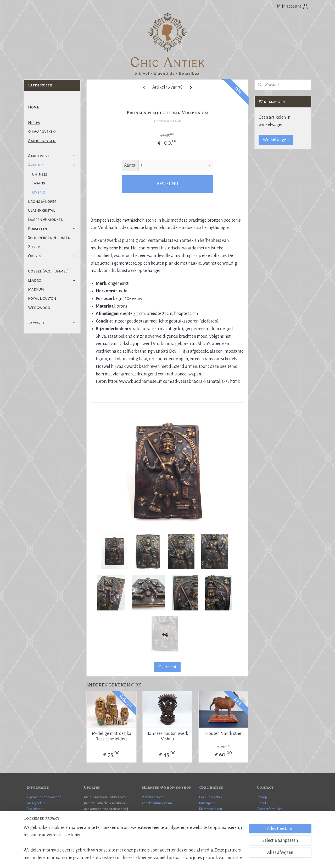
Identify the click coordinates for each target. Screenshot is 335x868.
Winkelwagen (276, 140)
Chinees (40, 174)
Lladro (52, 280)
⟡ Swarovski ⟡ (42, 131)
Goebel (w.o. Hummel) (48, 271)
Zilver (34, 247)
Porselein (52, 229)
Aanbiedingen (42, 141)
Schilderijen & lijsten (49, 238)
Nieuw (34, 122)
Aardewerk (52, 156)
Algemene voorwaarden (44, 797)
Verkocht (52, 323)
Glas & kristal (41, 210)
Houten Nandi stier (223, 734)
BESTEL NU (167, 184)
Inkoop (262, 797)
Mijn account (293, 6)
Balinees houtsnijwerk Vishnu (167, 736)
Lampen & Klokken (46, 219)
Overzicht (167, 667)
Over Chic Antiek (211, 797)
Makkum (36, 289)
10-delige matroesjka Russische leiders (111, 736)
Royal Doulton (42, 298)
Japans (39, 183)
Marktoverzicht (153, 797)
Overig (39, 192)
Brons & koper (42, 201)
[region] (133, 842)
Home (33, 107)
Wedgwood (39, 307)
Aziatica (52, 165)
